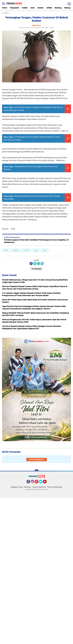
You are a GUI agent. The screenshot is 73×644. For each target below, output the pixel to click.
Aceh (32, 8)
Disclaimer (28, 487)
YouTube (46, 483)
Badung (58, 8)
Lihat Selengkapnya (36, 459)
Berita (6, 250)
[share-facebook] (31, 264)
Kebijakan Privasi (17, 487)
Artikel (49, 8)
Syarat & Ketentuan (39, 487)
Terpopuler (14, 8)
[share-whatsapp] (38, 264)
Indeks (25, 8)
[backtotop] (37, 471)
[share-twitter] (35, 264)
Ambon (40, 8)
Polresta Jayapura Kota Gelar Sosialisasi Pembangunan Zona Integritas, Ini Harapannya (36, 241)
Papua (36, 250)
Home (5, 8)
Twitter (42, 483)
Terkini (45, 250)
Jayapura (16, 250)
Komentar (36, 269)
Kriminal (26, 250)
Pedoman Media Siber (55, 487)
